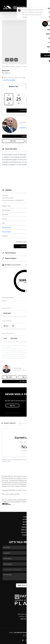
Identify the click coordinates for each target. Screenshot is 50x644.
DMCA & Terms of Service (26, 642)
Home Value (25, 516)
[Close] (46, 625)
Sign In (43, 2)
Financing (25, 514)
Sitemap (37, 642)
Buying (25, 508)
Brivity (24, 639)
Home (25, 503)
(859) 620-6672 (25, 605)
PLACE (39, 619)
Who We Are (25, 519)
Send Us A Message (25, 572)
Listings (25, 506)
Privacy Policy (14, 642)
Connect (25, 521)
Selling (25, 511)
